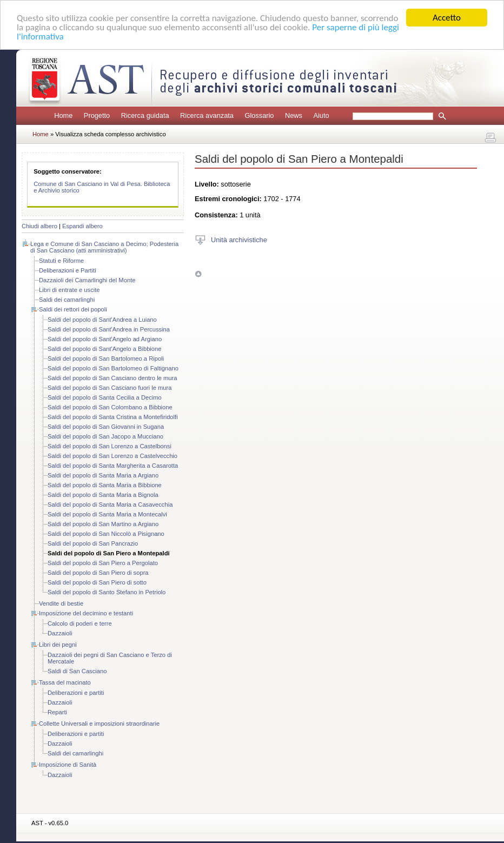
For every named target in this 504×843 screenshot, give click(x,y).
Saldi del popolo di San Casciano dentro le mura (112, 378)
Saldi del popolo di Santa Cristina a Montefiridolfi (113, 417)
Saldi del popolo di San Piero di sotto (97, 582)
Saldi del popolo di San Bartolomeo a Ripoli (106, 359)
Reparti (57, 712)
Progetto (97, 115)
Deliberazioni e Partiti (68, 270)
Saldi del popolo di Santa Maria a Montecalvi (107, 514)
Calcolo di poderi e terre (80, 623)
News (294, 115)
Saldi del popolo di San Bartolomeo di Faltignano (113, 368)
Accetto (447, 18)
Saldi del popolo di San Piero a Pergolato (103, 563)
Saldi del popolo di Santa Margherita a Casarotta (113, 466)
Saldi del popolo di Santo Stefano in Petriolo (107, 592)
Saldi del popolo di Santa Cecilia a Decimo (105, 397)
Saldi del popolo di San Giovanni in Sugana (106, 427)
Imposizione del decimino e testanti (86, 613)
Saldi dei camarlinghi (67, 300)
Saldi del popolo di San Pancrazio (93, 543)
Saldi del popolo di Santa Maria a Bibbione (105, 485)
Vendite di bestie (61, 603)
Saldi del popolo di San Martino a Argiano (103, 524)
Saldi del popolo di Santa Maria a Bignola (103, 495)
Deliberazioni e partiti (76, 693)
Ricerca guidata (145, 115)
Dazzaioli (60, 633)
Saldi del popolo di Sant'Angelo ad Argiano (105, 339)
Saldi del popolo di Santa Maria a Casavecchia (110, 505)
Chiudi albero (39, 226)
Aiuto (321, 115)
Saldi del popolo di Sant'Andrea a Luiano (102, 320)
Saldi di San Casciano (77, 671)
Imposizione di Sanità (68, 765)
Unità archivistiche (239, 239)
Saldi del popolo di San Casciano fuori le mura (110, 388)
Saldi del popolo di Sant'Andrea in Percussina (109, 329)
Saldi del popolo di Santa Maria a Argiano (103, 475)
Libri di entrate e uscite (69, 290)
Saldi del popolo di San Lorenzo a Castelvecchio (112, 456)
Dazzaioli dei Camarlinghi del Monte (87, 280)
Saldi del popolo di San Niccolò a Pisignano (106, 534)
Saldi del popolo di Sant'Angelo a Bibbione (105, 349)
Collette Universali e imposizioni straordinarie (99, 723)
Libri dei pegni (58, 645)
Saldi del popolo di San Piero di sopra (98, 573)
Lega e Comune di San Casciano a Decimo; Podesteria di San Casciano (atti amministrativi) (104, 247)
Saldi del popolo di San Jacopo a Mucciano (105, 436)
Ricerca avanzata (207, 115)
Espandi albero (82, 226)
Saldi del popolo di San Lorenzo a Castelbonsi (110, 446)
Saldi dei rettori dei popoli (73, 309)
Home (63, 115)
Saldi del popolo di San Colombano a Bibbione (110, 407)
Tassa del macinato (65, 682)
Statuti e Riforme (61, 261)
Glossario (259, 115)
